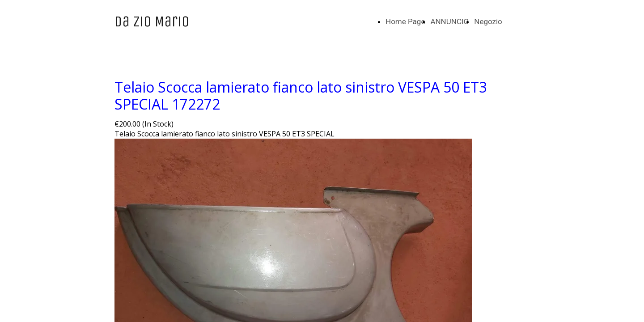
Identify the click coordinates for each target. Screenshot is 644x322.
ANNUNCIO (449, 21)
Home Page (405, 21)
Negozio (488, 21)
